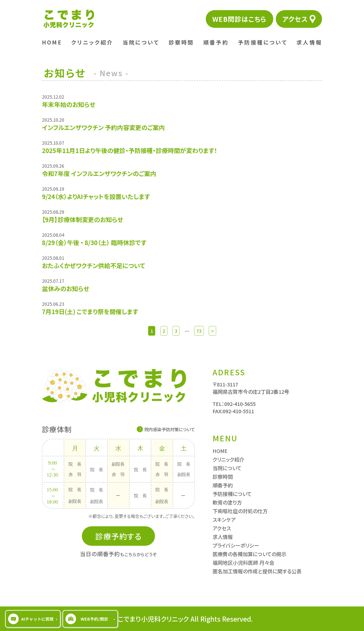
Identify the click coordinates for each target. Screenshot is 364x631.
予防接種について (263, 42)
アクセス (295, 19)
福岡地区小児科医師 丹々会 (243, 563)
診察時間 (181, 42)
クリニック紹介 (92, 42)
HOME (52, 42)
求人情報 (309, 42)
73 (199, 331)
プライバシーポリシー (236, 545)
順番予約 (216, 42)
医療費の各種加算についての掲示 (249, 554)
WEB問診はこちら (240, 19)
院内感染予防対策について (170, 429)
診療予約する (118, 536)
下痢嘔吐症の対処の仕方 (240, 511)
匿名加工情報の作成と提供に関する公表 (257, 571)
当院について (141, 42)
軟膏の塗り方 (227, 502)
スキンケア (224, 520)
